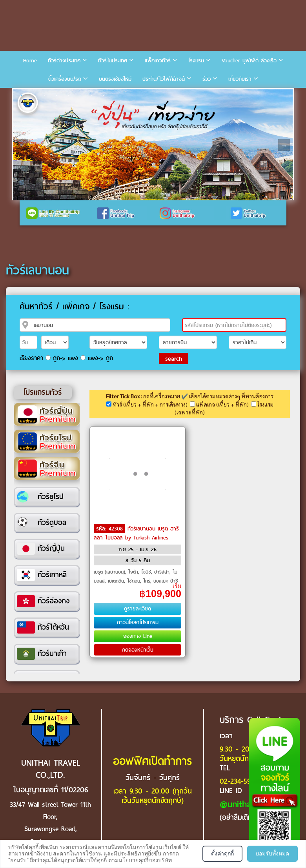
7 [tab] (92, 95)
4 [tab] (56, 95)
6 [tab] (80, 95)
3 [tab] (45, 95)
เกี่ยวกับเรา (240, 79)
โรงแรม (196, 61)
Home (30, 61)
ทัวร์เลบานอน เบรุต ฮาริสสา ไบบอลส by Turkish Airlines (136, 533)
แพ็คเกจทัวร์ (158, 61)
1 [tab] (21, 95)
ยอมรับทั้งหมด (272, 853)
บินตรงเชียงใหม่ (115, 79)
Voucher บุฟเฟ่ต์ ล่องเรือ (249, 61)
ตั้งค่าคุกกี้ (222, 853)
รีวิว (207, 79)
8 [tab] (104, 95)
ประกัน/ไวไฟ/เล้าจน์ (164, 79)
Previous (22, 145)
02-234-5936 (239, 781)
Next (284, 145)
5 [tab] (68, 95)
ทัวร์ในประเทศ (113, 61)
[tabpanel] (153, 145)
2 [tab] (33, 95)
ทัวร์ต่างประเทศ (64, 61)
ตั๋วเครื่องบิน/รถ (65, 79)
